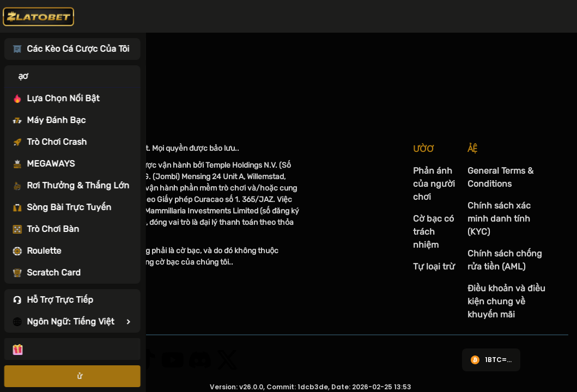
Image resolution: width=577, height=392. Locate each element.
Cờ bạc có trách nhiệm (433, 232)
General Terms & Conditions (500, 177)
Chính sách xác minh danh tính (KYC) (499, 219)
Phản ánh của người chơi (434, 184)
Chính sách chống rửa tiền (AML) (505, 260)
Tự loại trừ (434, 267)
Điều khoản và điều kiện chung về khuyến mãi (506, 301)
